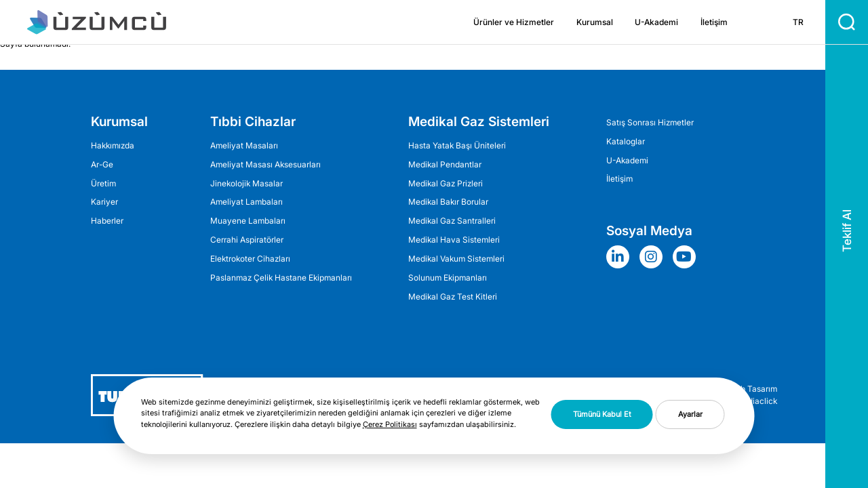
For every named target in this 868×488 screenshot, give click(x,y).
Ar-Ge (102, 164)
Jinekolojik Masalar (246, 183)
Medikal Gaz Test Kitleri (453, 297)
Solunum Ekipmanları (448, 278)
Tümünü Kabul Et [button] (602, 414)
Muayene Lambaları (248, 221)
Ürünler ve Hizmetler (514, 22)
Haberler (107, 221)
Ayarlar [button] (690, 414)
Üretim (103, 183)
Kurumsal (595, 22)
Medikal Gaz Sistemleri (479, 121)
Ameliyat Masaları (244, 145)
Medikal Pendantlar (445, 164)
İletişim (714, 22)
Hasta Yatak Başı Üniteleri (457, 145)
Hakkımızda (113, 145)
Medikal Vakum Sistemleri (456, 259)
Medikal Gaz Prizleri (446, 183)
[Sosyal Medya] (621, 257)
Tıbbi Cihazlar (253, 121)
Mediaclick (756, 401)
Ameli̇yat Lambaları (246, 202)
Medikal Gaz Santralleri (452, 221)
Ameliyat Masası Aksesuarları (265, 164)
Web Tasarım (753, 389)
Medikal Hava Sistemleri (454, 240)
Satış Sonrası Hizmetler (650, 122)
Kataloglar (626, 141)
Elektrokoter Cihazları (250, 259)
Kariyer (104, 202)
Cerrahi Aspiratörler (247, 240)
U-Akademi (656, 22)
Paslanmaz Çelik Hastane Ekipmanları (281, 278)
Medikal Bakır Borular (448, 202)
